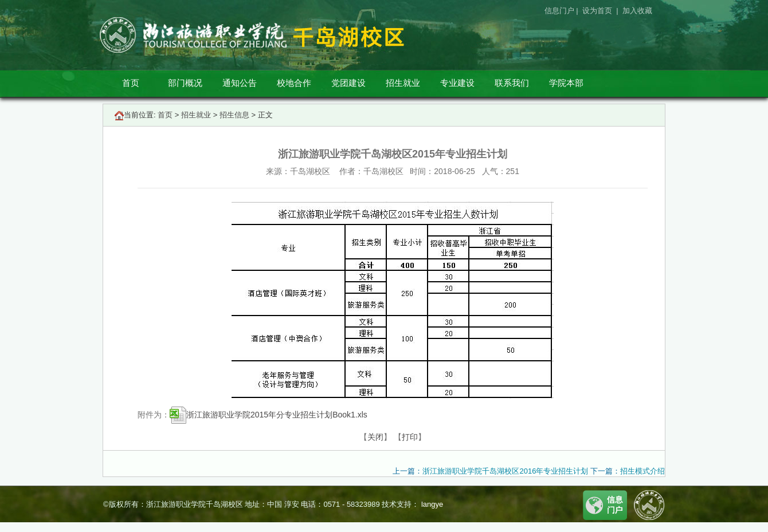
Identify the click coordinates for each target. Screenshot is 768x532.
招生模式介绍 (642, 471)
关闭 (375, 437)
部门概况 (185, 83)
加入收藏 (638, 11)
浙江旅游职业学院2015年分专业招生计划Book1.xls (269, 415)
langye (431, 504)
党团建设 (348, 83)
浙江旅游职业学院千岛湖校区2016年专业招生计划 (505, 471)
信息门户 (559, 11)
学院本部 (566, 83)
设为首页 (598, 11)
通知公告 (240, 83)
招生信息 (234, 115)
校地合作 (294, 83)
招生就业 (403, 83)
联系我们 (512, 83)
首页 (131, 83)
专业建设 (457, 83)
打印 (410, 437)
